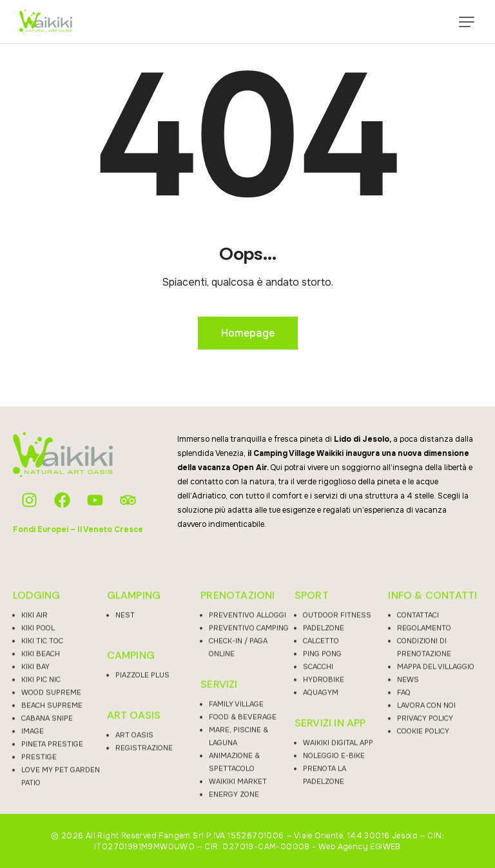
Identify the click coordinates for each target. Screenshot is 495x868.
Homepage (248, 333)
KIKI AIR (34, 742)
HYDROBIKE (324, 807)
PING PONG (322, 781)
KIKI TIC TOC (42, 768)
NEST (125, 742)
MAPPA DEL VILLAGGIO (436, 794)
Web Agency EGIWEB (360, 847)
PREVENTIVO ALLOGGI (247, 742)
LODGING (36, 723)
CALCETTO (321, 768)
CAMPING (131, 783)
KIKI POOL (38, 755)
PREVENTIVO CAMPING (249, 755)
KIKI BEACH (41, 781)
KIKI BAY (35, 794)
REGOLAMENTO (424, 755)
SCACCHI (318, 794)
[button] (467, 22)
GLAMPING (134, 723)
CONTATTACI (418, 742)
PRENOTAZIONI (238, 723)
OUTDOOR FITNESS (337, 742)
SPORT (312, 723)
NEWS (408, 807)
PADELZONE (324, 755)
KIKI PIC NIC (41, 807)
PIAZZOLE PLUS (142, 802)
